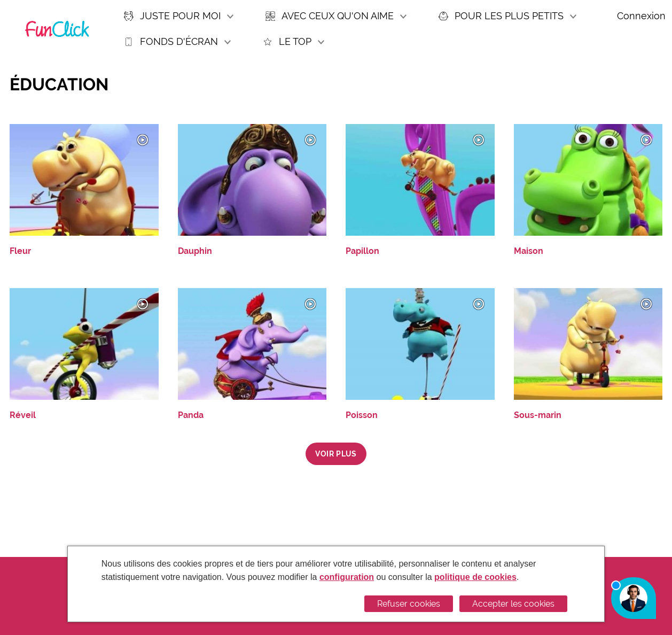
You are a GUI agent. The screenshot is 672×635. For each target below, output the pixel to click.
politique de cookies (475, 577)
